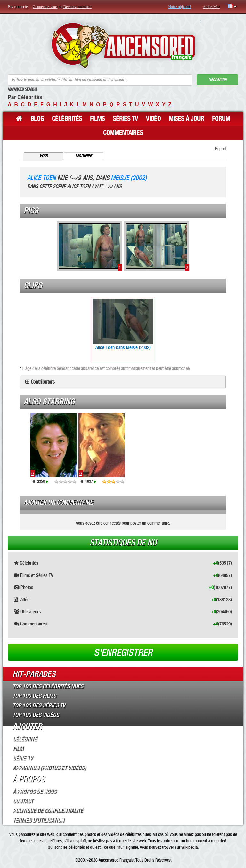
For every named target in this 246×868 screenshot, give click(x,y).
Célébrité (25, 739)
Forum (221, 119)
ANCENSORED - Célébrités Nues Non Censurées (123, 46)
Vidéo (153, 119)
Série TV (22, 758)
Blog (37, 119)
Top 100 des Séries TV (39, 705)
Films (97, 119)
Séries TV (125, 119)
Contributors (43, 382)
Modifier (84, 156)
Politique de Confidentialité (48, 810)
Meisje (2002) (129, 178)
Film (18, 748)
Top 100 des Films (34, 696)
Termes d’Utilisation (38, 820)
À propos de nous (34, 791)
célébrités (77, 847)
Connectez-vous (45, 7)
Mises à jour (186, 119)
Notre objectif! (180, 7)
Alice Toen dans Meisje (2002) (123, 324)
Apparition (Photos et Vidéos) (49, 768)
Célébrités (67, 119)
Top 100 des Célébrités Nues (48, 686)
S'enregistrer (123, 653)
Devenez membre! (78, 7)
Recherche (217, 80)
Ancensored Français (116, 860)
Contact (23, 801)
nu (120, 847)
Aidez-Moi (211, 7)
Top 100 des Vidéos (36, 715)
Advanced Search (22, 89)
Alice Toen (41, 178)
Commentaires (123, 133)
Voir (44, 156)
